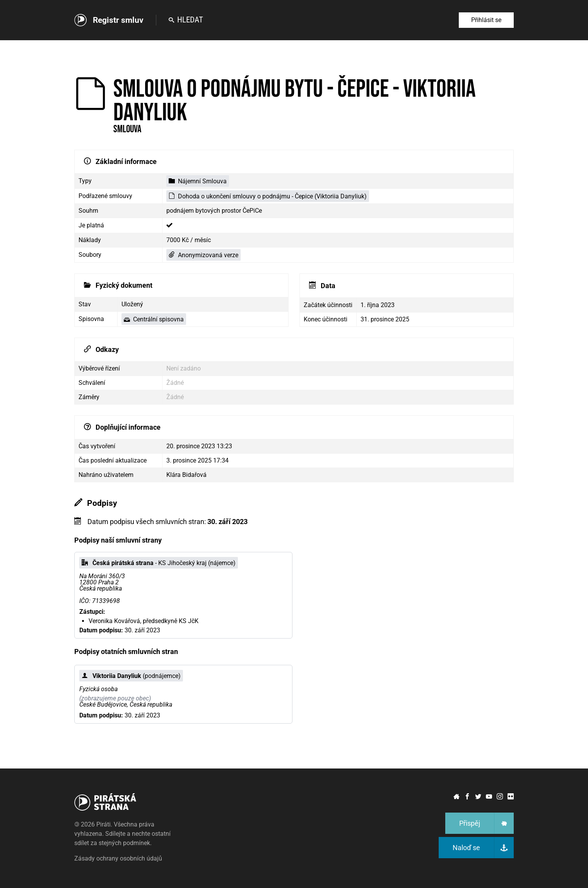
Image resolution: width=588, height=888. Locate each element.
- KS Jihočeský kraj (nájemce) (159, 563)
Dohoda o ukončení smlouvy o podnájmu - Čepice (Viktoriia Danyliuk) (268, 196)
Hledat (186, 20)
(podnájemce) (131, 676)
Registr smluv (118, 20)
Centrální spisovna (154, 319)
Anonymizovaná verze (203, 255)
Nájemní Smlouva (198, 181)
